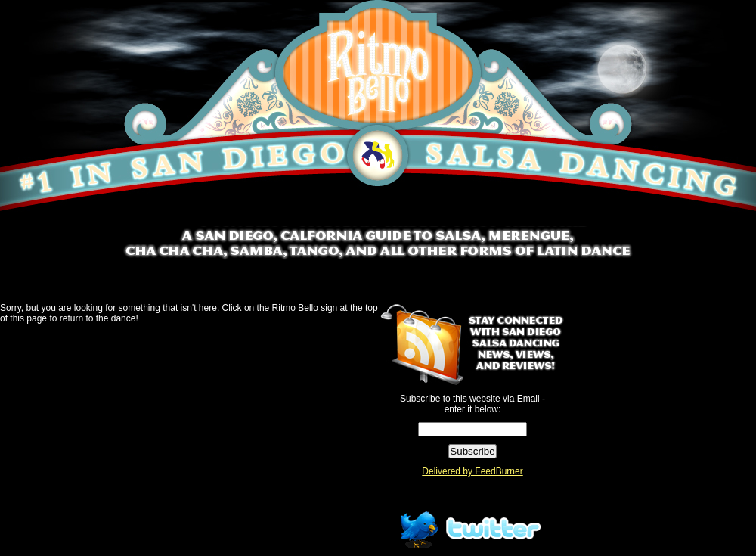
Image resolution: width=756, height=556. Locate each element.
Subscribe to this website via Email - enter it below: (472, 404)
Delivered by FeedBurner (472, 471)
